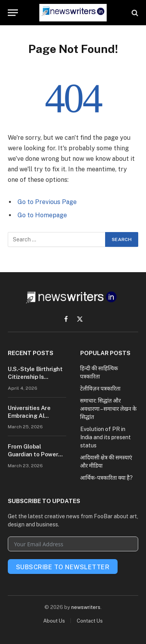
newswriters (86, 607)
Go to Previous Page (47, 202)
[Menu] (13, 13)
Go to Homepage (42, 215)
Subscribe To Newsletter (63, 567)
